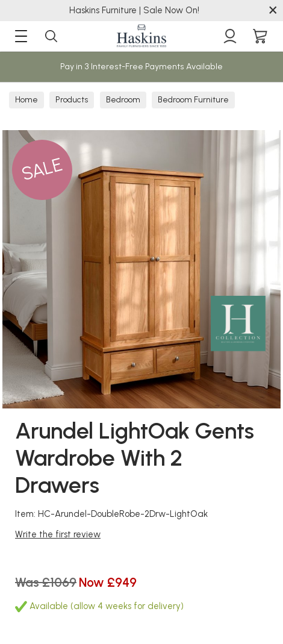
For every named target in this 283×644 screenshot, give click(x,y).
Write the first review (58, 534)
